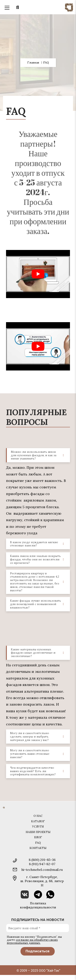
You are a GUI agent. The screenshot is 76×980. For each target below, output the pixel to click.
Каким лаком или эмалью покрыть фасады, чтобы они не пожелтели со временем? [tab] (39, 559)
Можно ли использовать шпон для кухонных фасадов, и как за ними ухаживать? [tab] (39, 455)
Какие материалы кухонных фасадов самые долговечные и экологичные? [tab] (39, 653)
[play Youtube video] (38, 274)
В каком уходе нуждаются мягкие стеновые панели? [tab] (39, 544)
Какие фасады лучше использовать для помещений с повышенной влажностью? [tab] (39, 604)
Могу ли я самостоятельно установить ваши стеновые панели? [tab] (39, 754)
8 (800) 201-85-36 (42, 860)
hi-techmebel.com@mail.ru (42, 870)
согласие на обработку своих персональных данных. (32, 941)
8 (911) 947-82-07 (42, 864)
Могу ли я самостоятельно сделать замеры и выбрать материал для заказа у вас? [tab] (39, 737)
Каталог (38, 821)
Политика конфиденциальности (38, 905)
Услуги (38, 827)
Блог (38, 837)
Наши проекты (38, 832)
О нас (38, 816)
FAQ (38, 843)
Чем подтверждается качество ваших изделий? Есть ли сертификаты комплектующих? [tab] (39, 771)
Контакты (38, 848)
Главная (33, 63)
